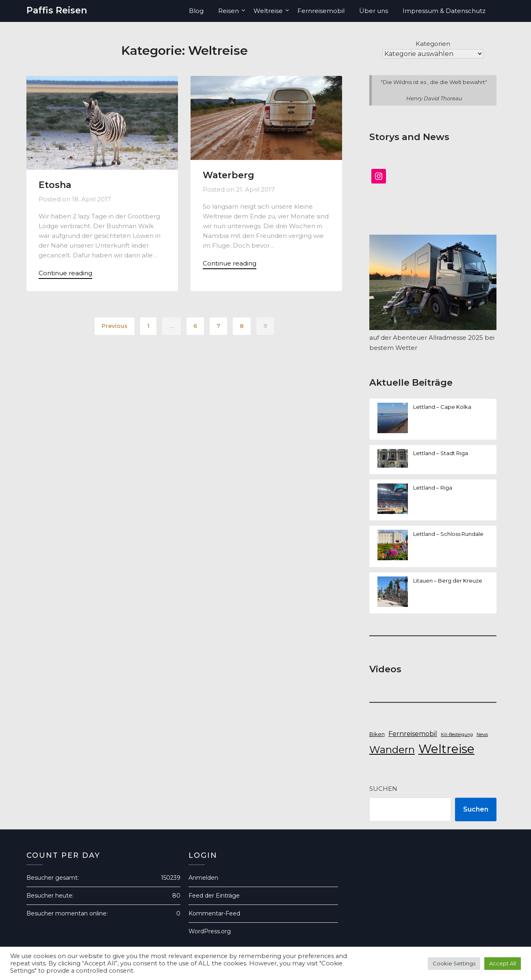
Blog (196, 11)
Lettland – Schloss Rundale (448, 534)
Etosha (55, 185)
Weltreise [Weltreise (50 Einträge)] (446, 749)
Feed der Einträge (214, 896)
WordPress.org (210, 931)
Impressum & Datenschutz (444, 11)
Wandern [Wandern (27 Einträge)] (392, 750)
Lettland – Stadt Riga (441, 453)
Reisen (229, 11)
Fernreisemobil (321, 11)
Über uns (374, 11)
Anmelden (203, 878)
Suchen (383, 789)
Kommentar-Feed (214, 913)
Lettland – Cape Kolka (442, 407)
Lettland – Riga (433, 488)
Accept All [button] (503, 963)
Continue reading (65, 273)
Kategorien (433, 44)
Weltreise (268, 11)
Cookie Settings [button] (454, 963)
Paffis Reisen (57, 10)
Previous (115, 326)
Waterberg (229, 175)
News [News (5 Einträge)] (482, 735)
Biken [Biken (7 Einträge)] (377, 734)
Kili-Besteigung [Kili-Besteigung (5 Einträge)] (457, 735)
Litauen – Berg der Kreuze (448, 581)
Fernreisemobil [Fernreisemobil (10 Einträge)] (413, 734)
